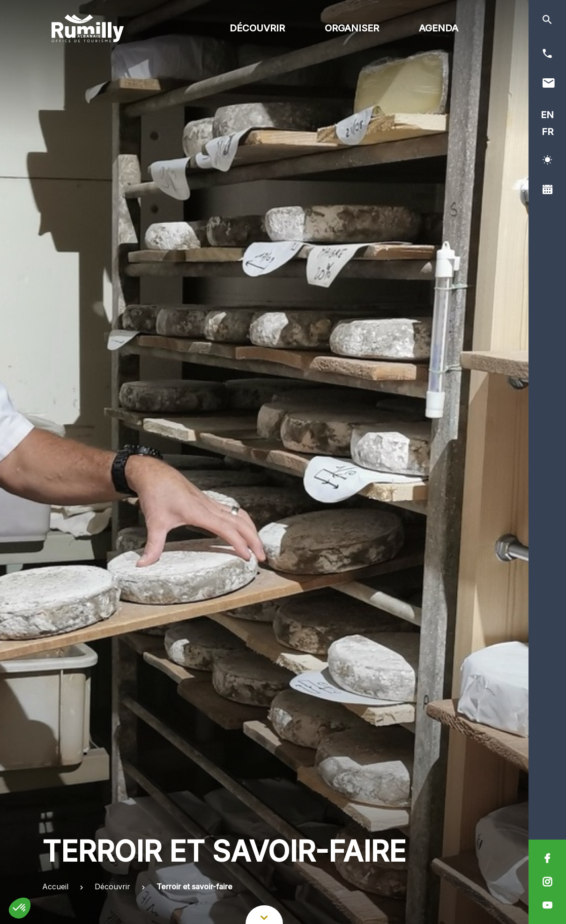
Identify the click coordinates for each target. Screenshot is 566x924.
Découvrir (257, 28)
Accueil (55, 886)
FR (547, 132)
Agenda (439, 28)
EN (547, 115)
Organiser (352, 28)
